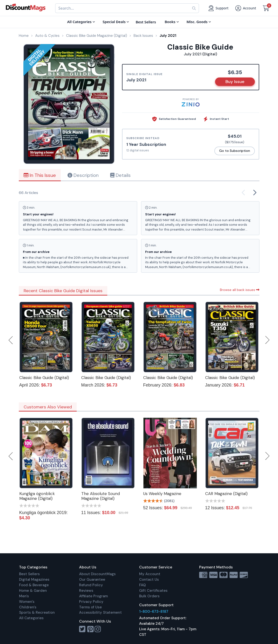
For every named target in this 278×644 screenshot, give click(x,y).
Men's (24, 596)
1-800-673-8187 (154, 612)
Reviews (86, 591)
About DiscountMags (97, 574)
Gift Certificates (153, 591)
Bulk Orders (149, 596)
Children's (28, 607)
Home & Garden (33, 591)
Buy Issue (235, 82)
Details (120, 175)
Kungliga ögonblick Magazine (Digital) (37, 496)
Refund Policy (91, 585)
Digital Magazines (34, 580)
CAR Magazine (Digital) (226, 494)
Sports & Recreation (37, 612)
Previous (11, 340)
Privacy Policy (91, 602)
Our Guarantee (92, 580)
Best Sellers (29, 574)
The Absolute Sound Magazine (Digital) (101, 496)
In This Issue (40, 175)
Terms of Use (90, 607)
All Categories (31, 618)
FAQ (142, 585)
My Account (150, 574)
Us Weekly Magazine (162, 494)
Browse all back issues (240, 290)
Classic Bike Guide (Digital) (44, 378)
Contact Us (149, 580)
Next (267, 340)
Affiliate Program (93, 596)
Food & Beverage (34, 585)
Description (83, 175)
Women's (27, 602)
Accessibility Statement (100, 612)
